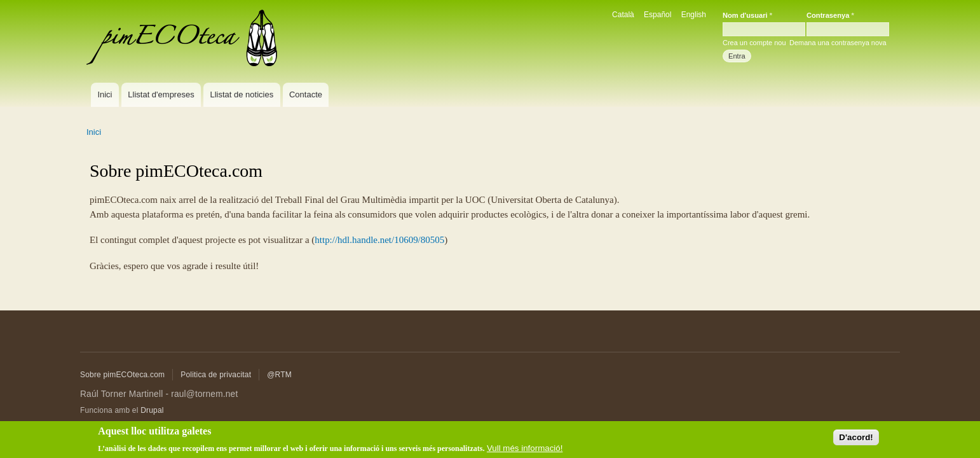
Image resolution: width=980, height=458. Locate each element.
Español (657, 15)
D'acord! (856, 441)
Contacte (306, 94)
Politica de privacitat (216, 375)
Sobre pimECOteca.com (122, 375)
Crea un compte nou (754, 43)
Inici (105, 94)
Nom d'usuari (747, 15)
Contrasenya (830, 15)
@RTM (279, 375)
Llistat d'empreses (161, 94)
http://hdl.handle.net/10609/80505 (379, 240)
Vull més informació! (525, 451)
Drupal (152, 410)
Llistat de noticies (242, 94)
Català (623, 15)
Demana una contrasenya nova (838, 43)
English (694, 15)
